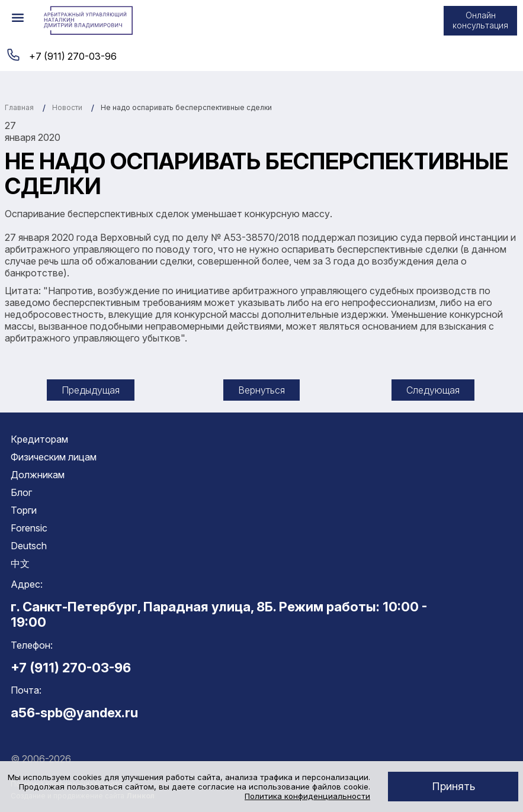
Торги (24, 510)
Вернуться (261, 390)
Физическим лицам (54, 457)
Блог (21, 492)
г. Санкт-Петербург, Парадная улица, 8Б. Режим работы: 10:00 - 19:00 (219, 614)
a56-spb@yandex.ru (74, 713)
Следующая (433, 390)
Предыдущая (91, 390)
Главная (19, 107)
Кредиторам (39, 439)
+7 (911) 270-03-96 (73, 56)
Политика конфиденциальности (307, 796)
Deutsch (29, 546)
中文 (20, 563)
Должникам (38, 475)
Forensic (29, 528)
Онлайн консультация (480, 20)
